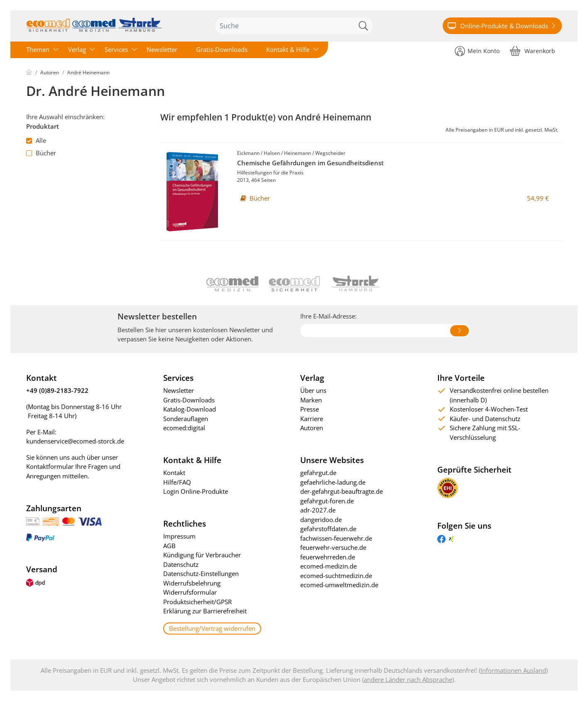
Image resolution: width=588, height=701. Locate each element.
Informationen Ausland (513, 670)
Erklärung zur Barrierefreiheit (205, 611)
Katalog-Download (190, 409)
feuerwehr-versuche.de (333, 547)
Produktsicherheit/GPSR (197, 602)
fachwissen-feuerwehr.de (336, 538)
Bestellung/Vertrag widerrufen (212, 628)
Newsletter (162, 49)
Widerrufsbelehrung (192, 583)
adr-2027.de (318, 510)
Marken (311, 400)
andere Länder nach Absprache (408, 679)
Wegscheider (330, 153)
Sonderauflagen (186, 419)
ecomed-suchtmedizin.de (336, 576)
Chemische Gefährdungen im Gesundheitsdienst (310, 163)
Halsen (272, 153)
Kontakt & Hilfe (288, 49)
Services (116, 49)
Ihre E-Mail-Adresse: (328, 316)
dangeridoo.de (321, 520)
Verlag (77, 49)
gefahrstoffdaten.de (328, 529)
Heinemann (298, 153)
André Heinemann (88, 72)
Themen (38, 49)
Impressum (179, 536)
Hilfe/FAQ (177, 482)
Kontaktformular (50, 466)
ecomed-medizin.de (328, 566)
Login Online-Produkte (196, 491)
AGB (169, 546)
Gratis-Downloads (222, 49)
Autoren (50, 72)
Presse (310, 409)
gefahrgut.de (318, 473)
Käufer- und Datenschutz (485, 419)
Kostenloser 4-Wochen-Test (489, 409)
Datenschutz (181, 564)
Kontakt (174, 473)
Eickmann (248, 153)
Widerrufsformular (190, 592)
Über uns (313, 390)
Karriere (312, 419)
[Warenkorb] (533, 50)
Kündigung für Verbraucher (202, 555)
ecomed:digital (184, 428)
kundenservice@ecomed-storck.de (75, 441)
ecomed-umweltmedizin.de (339, 585)
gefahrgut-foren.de (327, 501)
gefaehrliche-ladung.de (333, 482)
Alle (36, 140)
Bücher (41, 153)
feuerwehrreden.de (328, 557)
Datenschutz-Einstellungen (201, 574)
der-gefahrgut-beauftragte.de (342, 491)
